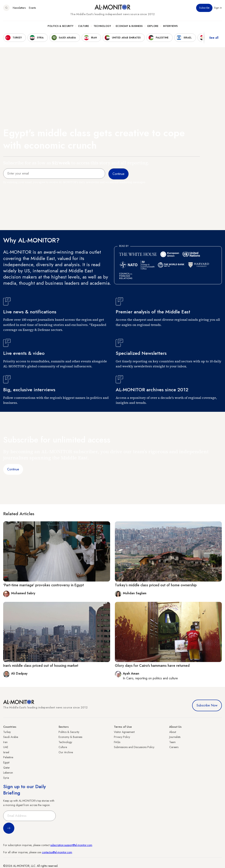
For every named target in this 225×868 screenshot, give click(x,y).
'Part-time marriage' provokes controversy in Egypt (44, 585)
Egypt (6, 762)
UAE (6, 747)
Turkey (7, 732)
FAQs (117, 742)
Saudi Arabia (11, 737)
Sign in (218, 8)
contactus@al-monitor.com (57, 852)
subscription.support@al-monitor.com (71, 845)
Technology (102, 26)
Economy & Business (129, 26)
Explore (153, 26)
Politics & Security (60, 26)
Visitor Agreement (124, 732)
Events (32, 8)
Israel (6, 752)
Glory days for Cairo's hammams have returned (152, 666)
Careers (174, 747)
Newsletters (19, 8)
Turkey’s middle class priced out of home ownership (156, 585)
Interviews (170, 26)
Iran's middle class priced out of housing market (41, 666)
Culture (83, 26)
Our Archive (66, 752)
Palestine (8, 757)
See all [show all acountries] (214, 38)
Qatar (7, 768)
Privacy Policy (122, 737)
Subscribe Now (207, 705)
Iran (5, 742)
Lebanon (8, 773)
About (173, 732)
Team (172, 742)
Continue (13, 469)
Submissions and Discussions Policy (134, 747)
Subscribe (204, 8)
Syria (6, 778)
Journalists (175, 737)
